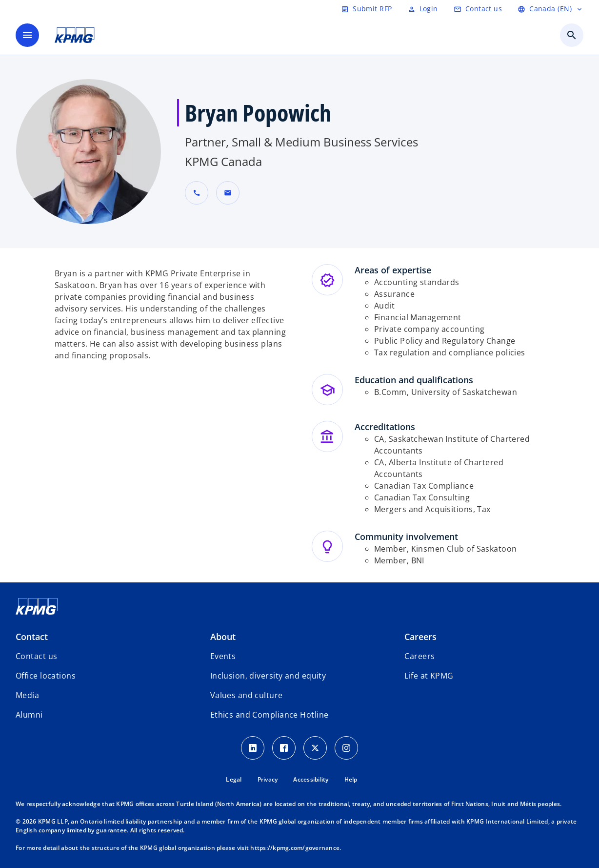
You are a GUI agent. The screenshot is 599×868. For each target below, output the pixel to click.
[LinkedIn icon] (253, 748)
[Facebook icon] (284, 748)
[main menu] (27, 35)
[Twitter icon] (315, 748)
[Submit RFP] (366, 9)
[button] (228, 193)
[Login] (423, 9)
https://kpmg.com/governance (295, 848)
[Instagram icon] (346, 748)
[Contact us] (478, 9)
